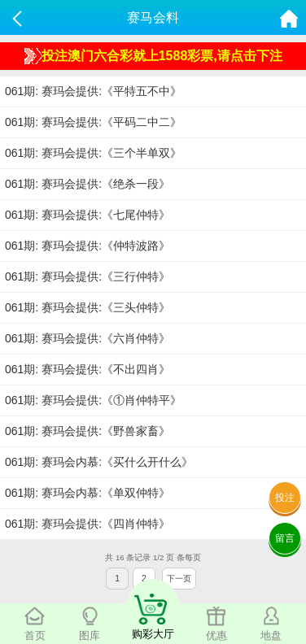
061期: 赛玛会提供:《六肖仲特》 (87, 338)
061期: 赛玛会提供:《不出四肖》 (87, 369)
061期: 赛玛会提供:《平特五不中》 (93, 91)
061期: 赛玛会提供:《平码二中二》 (93, 122)
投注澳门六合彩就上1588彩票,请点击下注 (153, 56)
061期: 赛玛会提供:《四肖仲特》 (87, 524)
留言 (285, 538)
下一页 (179, 579)
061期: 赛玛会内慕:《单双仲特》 (87, 493)
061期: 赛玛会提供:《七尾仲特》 (87, 215)
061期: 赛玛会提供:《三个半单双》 (93, 153)
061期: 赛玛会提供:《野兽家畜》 (87, 431)
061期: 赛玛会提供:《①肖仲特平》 (93, 400)
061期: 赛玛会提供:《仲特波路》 (87, 246)
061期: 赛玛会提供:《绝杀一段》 (87, 184)
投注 (285, 498)
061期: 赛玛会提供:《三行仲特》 (87, 276)
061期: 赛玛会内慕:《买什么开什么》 (99, 462)
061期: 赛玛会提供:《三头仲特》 (87, 307)
